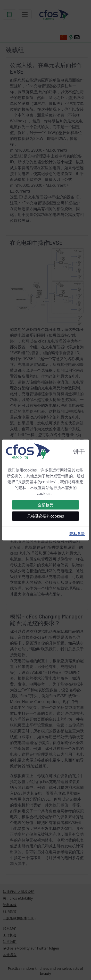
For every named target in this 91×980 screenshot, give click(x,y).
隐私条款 (77, 534)
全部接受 (46, 505)
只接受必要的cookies (46, 516)
